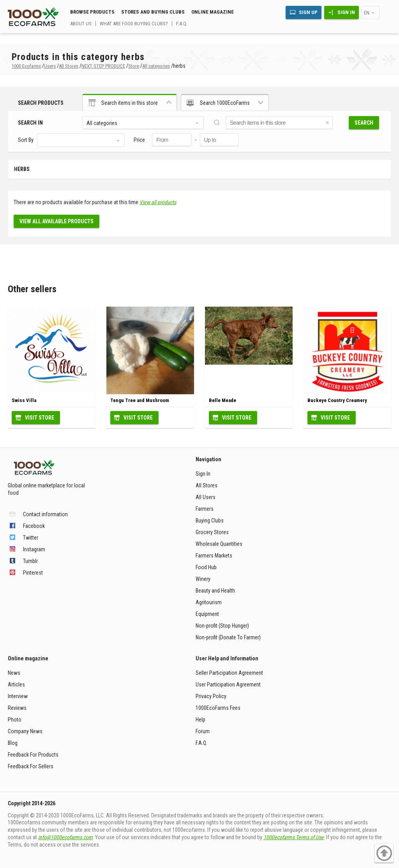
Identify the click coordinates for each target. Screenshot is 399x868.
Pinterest (33, 573)
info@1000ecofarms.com (65, 837)
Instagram (34, 549)
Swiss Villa (24, 400)
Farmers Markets (214, 556)
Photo (15, 720)
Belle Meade (222, 400)
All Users (206, 497)
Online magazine (213, 12)
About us (81, 24)
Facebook (34, 526)
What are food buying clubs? (134, 24)
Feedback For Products (33, 755)
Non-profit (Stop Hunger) (222, 626)
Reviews (17, 708)
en (367, 13)
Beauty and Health (215, 591)
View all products (158, 202)
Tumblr (30, 561)
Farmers (205, 509)
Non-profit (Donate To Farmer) (228, 637)
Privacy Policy (211, 696)
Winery (203, 579)
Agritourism (209, 602)
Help (200, 720)
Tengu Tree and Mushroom (140, 400)
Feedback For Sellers (31, 766)
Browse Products (92, 12)
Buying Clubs (210, 520)
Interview (18, 696)
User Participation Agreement (228, 685)
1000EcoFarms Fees (218, 708)
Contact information (45, 514)
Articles (16, 685)
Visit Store (40, 418)
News (14, 673)
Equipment (207, 614)
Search (364, 123)
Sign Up (308, 12)
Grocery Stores (212, 532)
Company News (25, 731)
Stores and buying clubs (153, 12)
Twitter (31, 538)
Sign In (346, 12)
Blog (13, 743)
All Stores (207, 485)
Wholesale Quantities (219, 544)
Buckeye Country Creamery (337, 400)
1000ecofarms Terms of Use (294, 837)
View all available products (56, 221)
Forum (203, 731)
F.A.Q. (182, 24)
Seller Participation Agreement (229, 673)
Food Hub (206, 567)
